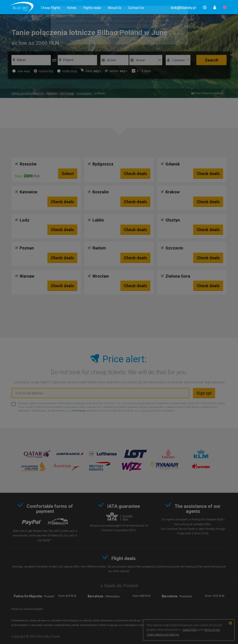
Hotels (72, 8)
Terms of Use (212, 630)
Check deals (135, 174)
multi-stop (67, 71)
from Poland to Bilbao (209, 93)
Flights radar (92, 8)
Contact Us (136, 8)
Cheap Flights (51, 8)
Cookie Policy (190, 630)
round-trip (44, 71)
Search (212, 60)
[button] (184, 8)
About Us (115, 8)
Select (68, 174)
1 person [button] (178, 60)
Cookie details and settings (163, 635)
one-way (21, 71)
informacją (78, 411)
